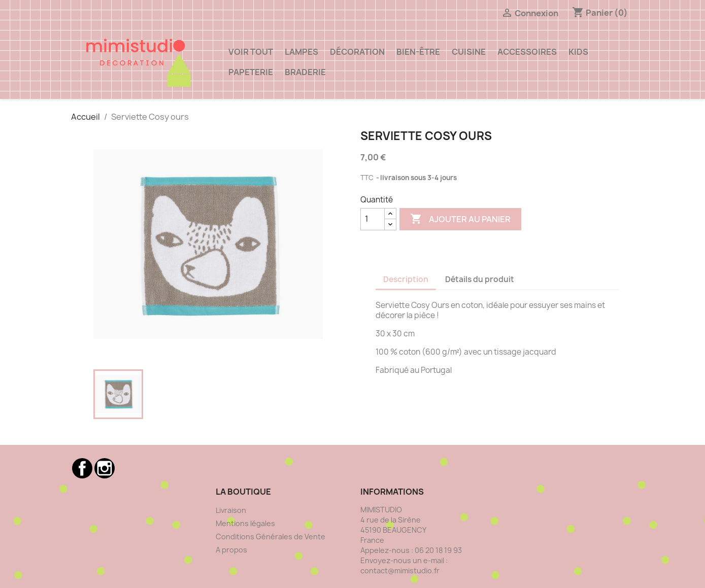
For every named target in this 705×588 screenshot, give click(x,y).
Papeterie (251, 72)
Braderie (305, 72)
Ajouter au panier (460, 219)
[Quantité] (373, 219)
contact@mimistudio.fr (400, 570)
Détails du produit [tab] (480, 279)
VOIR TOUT (251, 52)
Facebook (82, 468)
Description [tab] (406, 279)
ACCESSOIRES (527, 52)
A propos (231, 550)
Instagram (105, 468)
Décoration (357, 52)
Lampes (301, 52)
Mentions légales (245, 523)
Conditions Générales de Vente (271, 537)
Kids (578, 52)
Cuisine (469, 52)
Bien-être (418, 52)
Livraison (231, 510)
